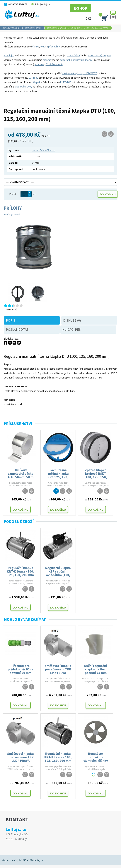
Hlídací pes (71, 329)
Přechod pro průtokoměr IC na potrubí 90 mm (21, 669)
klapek (37, 82)
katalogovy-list (12, 214)
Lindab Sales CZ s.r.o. (43, 150)
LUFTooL (33, 78)
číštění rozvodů (54, 64)
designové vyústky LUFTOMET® (80, 73)
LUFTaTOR (66, 82)
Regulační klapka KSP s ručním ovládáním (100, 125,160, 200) (58, 571)
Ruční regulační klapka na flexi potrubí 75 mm (96, 669)
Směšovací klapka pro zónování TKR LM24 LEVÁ (58, 669)
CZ (113, 13)
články (36, 47)
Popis (11, 320)
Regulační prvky (33, 28)
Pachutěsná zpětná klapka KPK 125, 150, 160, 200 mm (58, 473)
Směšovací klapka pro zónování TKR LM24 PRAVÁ (21, 757)
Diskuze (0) (72, 320)
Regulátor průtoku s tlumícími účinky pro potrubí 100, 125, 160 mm (96, 757)
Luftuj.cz (39, 860)
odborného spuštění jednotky (76, 60)
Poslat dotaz (17, 329)
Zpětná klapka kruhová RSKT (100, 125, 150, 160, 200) (96, 473)
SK (113, 17)
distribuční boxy (23, 87)
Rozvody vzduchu (10, 28)
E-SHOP (76, 6)
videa (44, 47)
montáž (47, 60)
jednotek (39, 64)
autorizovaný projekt (99, 55)
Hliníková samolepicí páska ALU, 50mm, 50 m (21, 473)
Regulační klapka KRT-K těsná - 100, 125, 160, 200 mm (21, 571)
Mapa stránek (9, 860)
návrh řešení (74, 55)
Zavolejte (9, 55)
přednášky (54, 47)
